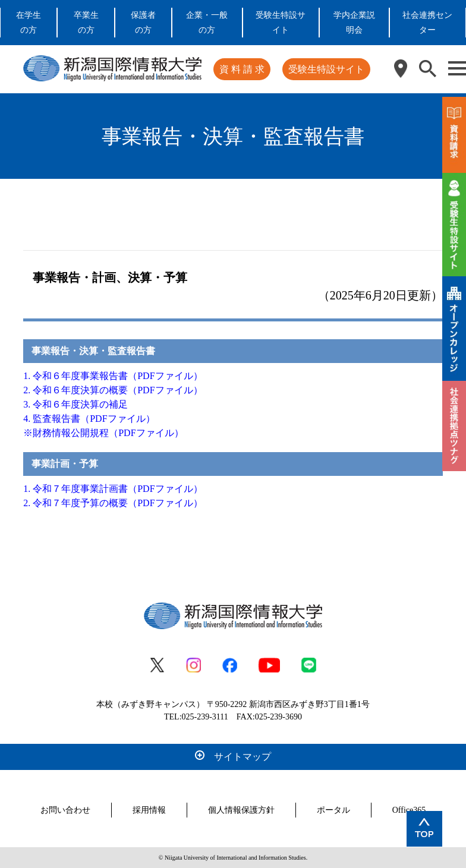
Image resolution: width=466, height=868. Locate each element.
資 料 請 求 (242, 69)
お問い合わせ (65, 810)
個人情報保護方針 (241, 810)
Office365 (409, 810)
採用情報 (149, 810)
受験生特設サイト (326, 69)
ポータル (333, 810)
